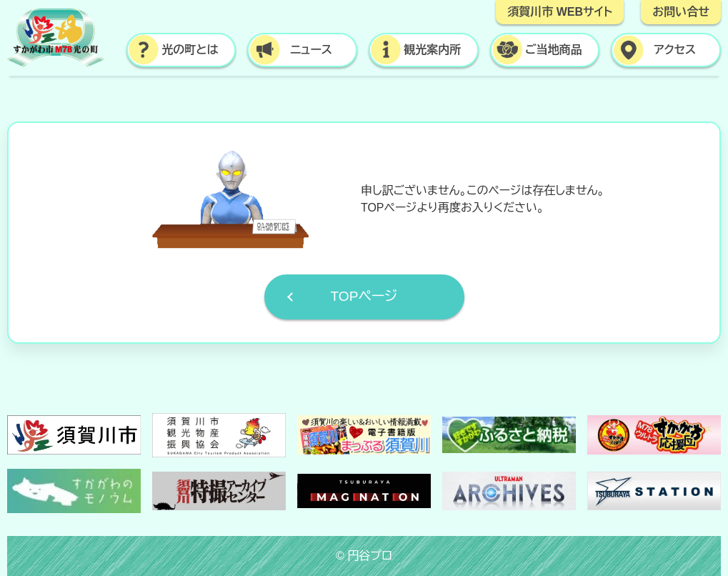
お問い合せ (681, 12)
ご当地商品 (554, 50)
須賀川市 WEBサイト (560, 12)
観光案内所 (432, 50)
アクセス (675, 50)
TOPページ (364, 296)
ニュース (311, 50)
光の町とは (190, 50)
